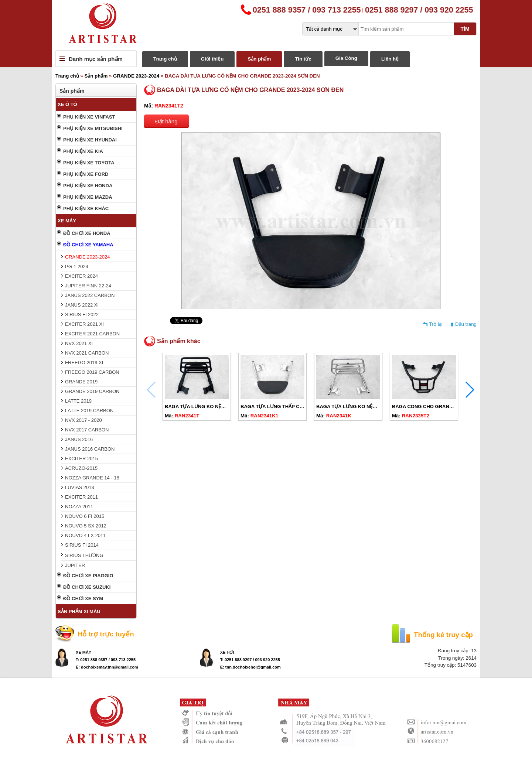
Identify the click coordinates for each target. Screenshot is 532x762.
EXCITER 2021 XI (84, 324)
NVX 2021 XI (79, 343)
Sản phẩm (259, 59)
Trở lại (436, 324)
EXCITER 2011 (81, 497)
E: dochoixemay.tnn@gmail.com (107, 667)
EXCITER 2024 (81, 276)
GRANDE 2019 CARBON (92, 391)
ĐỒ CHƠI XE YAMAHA (88, 245)
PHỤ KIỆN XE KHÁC (86, 209)
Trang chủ (165, 59)
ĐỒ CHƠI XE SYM (83, 599)
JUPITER (75, 565)
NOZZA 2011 (79, 507)
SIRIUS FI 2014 (82, 545)
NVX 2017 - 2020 (83, 420)
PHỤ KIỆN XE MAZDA (88, 197)
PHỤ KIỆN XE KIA (83, 151)
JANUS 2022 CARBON (90, 295)
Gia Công (346, 58)
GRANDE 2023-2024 (136, 76)
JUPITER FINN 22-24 (88, 286)
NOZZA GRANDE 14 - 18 (92, 478)
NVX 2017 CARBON (87, 430)
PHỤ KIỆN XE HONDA (88, 186)
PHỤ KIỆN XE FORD (86, 174)
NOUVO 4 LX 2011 (86, 535)
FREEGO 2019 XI (84, 363)
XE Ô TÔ (67, 104)
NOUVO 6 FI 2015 (85, 516)
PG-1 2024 (77, 266)
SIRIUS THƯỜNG (84, 555)
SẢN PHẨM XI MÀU (79, 611)
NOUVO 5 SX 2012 (86, 526)
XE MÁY (67, 221)
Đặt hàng (166, 121)
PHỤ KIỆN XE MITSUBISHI (93, 128)
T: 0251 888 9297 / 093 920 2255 (250, 660)
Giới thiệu (212, 59)
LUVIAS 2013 (80, 487)
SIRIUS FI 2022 (82, 315)
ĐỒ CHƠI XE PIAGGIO (88, 576)
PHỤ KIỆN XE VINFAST (89, 117)
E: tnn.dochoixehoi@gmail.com (250, 667)
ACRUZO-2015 (81, 468)
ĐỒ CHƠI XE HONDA (87, 233)
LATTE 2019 (78, 401)
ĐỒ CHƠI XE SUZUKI (87, 587)
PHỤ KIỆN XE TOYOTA (89, 163)
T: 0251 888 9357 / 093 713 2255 (106, 660)
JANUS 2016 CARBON (90, 449)
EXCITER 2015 (81, 459)
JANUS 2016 (79, 439)
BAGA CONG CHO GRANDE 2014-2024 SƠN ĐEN (448, 406)
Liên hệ (390, 59)
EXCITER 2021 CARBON (92, 334)
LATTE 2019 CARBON (89, 411)
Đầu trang (466, 324)
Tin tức (303, 59)
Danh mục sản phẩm (96, 59)
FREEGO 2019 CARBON (92, 372)
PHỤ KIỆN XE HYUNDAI (90, 140)
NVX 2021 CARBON (87, 353)
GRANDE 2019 (81, 382)
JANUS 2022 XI (82, 305)
